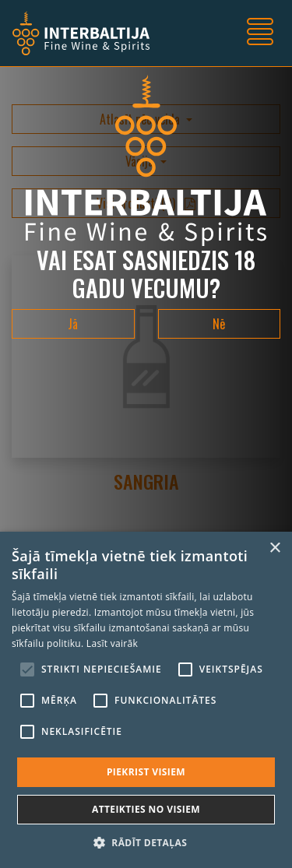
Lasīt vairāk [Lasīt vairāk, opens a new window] (112, 643)
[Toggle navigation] (260, 33)
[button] (146, 842)
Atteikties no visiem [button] (146, 809)
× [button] (274, 548)
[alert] (146, 700)
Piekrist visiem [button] (146, 772)
